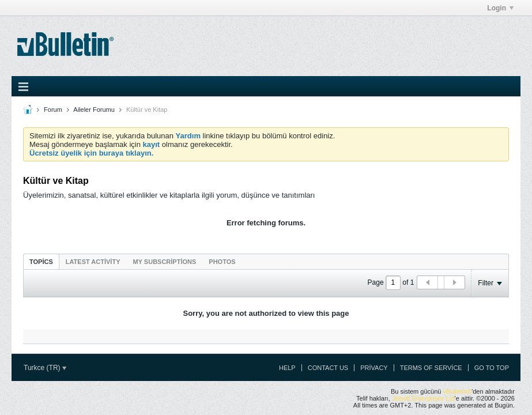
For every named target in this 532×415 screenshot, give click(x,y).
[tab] (41, 261)
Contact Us (328, 368)
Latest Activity (93, 262)
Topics (41, 262)
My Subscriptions (165, 262)
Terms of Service (431, 368)
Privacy (374, 368)
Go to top (492, 368)
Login (500, 8)
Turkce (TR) (45, 368)
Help (287, 368)
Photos (222, 262)
